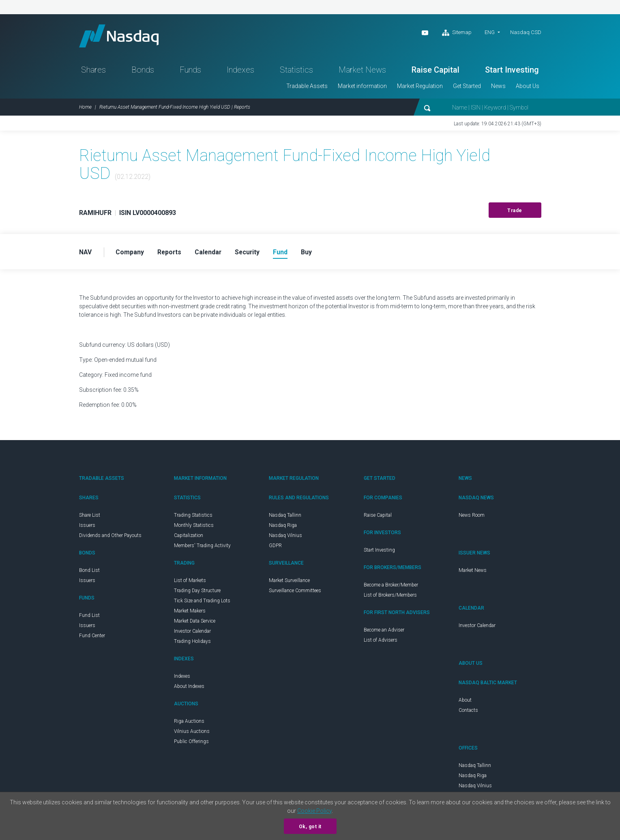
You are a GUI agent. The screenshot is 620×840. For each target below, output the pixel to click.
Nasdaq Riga (283, 527)
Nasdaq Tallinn (285, 517)
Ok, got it (310, 827)
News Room (472, 517)
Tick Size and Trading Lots (202, 602)
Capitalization (189, 537)
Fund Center (92, 637)
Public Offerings (191, 743)
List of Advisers (381, 642)
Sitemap (457, 33)
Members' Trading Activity (202, 547)
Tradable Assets (307, 88)
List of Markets (190, 582)
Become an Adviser (384, 632)
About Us (528, 88)
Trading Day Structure (197, 592)
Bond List (89, 572)
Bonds (143, 71)
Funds (190, 71)
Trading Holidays (192, 643)
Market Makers (190, 612)
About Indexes (189, 688)
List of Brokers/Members (390, 597)
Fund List (89, 617)
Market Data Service (195, 623)
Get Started (467, 88)
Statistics (296, 71)
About (465, 702)
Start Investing (512, 71)
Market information (362, 88)
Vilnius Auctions (192, 733)
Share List (90, 517)
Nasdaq (122, 37)
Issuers (87, 527)
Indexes (240, 71)
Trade (515, 212)
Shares (93, 71)
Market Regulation (420, 88)
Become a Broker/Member (391, 586)
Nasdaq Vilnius (285, 537)
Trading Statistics (193, 517)
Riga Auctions (189, 723)
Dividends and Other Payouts (110, 537)
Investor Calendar (192, 633)
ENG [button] (490, 32)
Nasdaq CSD (526, 32)
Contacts (468, 712)
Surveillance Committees (295, 592)
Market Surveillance (289, 582)
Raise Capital (436, 71)
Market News (362, 71)
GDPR (275, 547)
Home (85, 109)
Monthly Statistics (194, 527)
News (498, 88)
